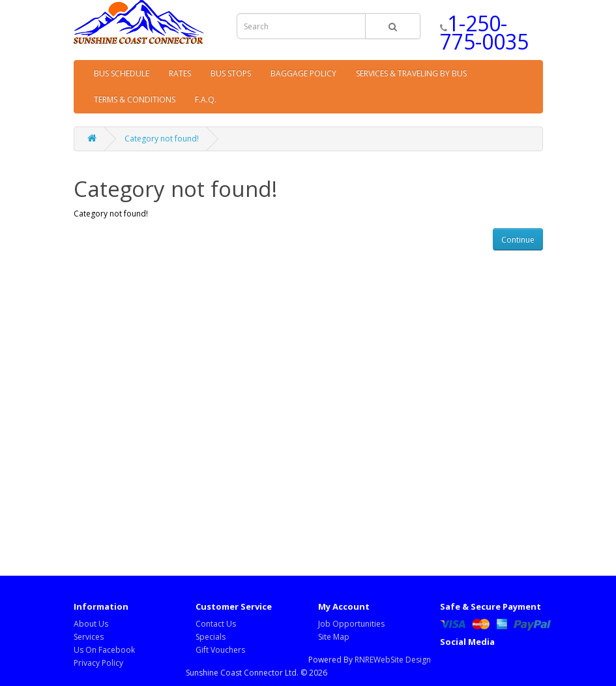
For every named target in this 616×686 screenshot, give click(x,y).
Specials (211, 637)
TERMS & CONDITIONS (135, 99)
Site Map (334, 637)
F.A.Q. (206, 99)
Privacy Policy (98, 663)
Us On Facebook (104, 650)
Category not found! (162, 139)
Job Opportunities (351, 624)
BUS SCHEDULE (122, 73)
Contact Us (216, 624)
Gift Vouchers (220, 650)
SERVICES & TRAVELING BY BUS (411, 73)
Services (89, 637)
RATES (180, 73)
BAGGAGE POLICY (303, 73)
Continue (518, 240)
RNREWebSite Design (393, 660)
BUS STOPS (231, 73)
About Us (91, 624)
